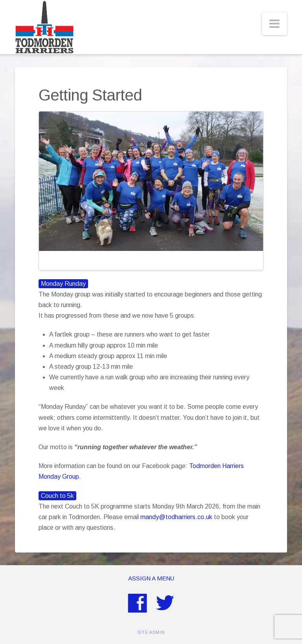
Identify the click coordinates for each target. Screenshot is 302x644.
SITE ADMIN (151, 632)
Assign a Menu (151, 578)
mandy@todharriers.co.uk (176, 517)
